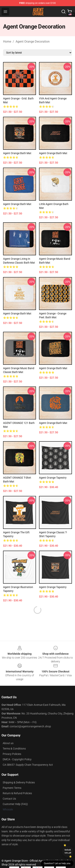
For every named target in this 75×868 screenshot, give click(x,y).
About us (8, 743)
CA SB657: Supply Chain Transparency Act (28, 765)
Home (7, 42)
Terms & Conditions (14, 749)
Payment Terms (12, 788)
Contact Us (9, 799)
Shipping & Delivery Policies (19, 782)
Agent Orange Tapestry (53, 478)
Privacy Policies (12, 754)
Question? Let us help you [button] (57, 863)
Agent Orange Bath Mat (17, 153)
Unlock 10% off (68, 851)
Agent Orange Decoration (33, 42)
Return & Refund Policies (17, 793)
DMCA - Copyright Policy (17, 759)
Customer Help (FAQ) (15, 804)
